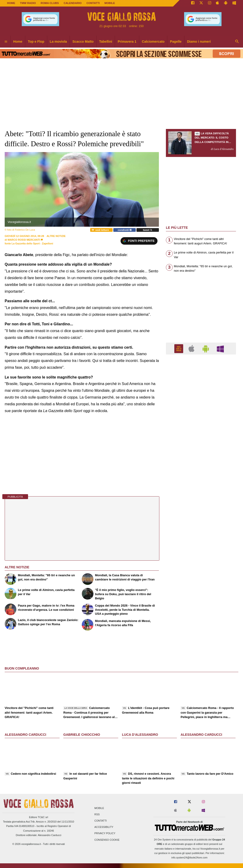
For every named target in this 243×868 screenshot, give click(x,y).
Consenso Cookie (107, 840)
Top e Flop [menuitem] (36, 42)
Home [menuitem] (18, 42)
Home (11, 3)
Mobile (99, 808)
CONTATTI (93, 3)
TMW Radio (28, 3)
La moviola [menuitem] (58, 42)
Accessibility (104, 827)
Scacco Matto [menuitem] (83, 42)
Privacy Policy (105, 833)
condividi (125, 230)
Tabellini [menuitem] (106, 42)
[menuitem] (6, 42)
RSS (97, 814)
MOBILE (110, 3)
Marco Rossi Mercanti (24, 240)
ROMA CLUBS (50, 3)
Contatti (101, 821)
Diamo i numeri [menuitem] (199, 42)
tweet (148, 230)
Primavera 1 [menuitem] (127, 42)
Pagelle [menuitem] (176, 42)
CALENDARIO (73, 3)
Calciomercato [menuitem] (153, 42)
